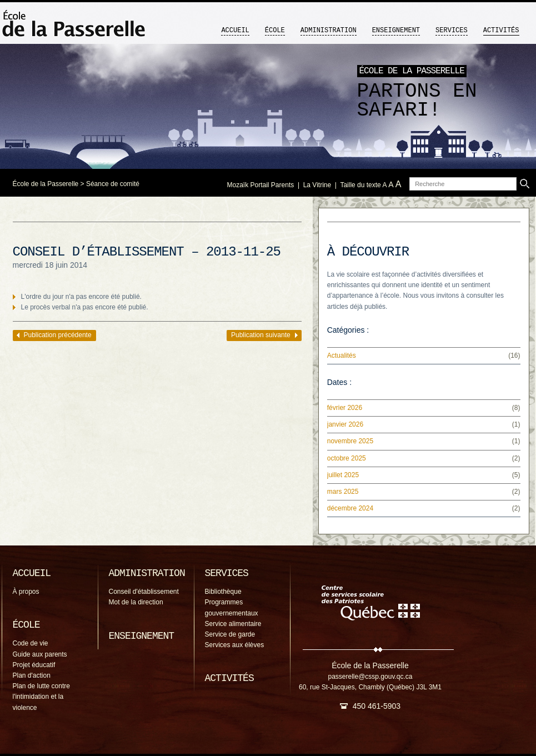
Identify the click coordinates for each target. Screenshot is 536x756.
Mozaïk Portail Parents (261, 185)
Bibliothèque (223, 592)
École (275, 31)
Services (452, 31)
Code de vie (31, 643)
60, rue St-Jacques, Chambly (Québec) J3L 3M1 (370, 687)
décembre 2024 (350, 508)
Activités (501, 31)
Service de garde (230, 634)
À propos (26, 592)
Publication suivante (261, 335)
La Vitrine (317, 185)
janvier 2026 (345, 424)
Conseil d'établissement (144, 592)
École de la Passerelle (46, 184)
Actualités (342, 356)
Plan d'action (32, 675)
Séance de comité (113, 184)
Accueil (235, 31)
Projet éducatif (34, 665)
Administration (329, 31)
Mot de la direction (136, 602)
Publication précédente (58, 335)
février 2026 (345, 408)
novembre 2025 (350, 441)
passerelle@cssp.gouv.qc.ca (370, 677)
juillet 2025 (343, 475)
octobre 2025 (347, 458)
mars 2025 (343, 492)
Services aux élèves (235, 645)
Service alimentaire (233, 624)
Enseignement (396, 31)
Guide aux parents (40, 654)
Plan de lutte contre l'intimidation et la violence (41, 697)
